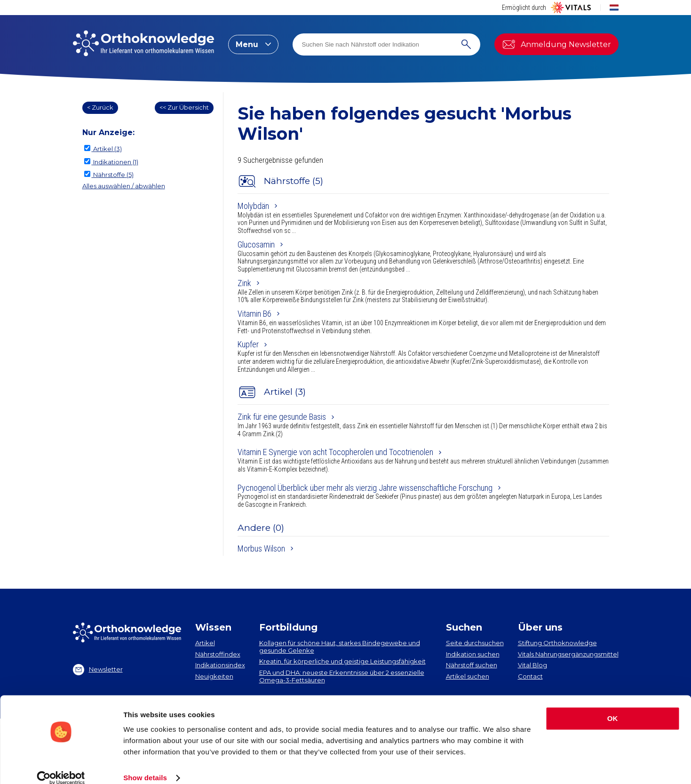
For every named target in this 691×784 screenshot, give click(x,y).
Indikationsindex (220, 665)
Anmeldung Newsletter (556, 44)
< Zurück (100, 107)
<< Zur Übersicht (184, 107)
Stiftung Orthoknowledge (557, 643)
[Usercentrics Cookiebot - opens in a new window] (61, 766)
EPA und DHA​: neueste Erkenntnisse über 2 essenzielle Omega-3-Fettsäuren (342, 676)
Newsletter (98, 670)
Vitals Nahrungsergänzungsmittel (568, 654)
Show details (145, 765)
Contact (530, 676)
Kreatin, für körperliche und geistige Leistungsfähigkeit (342, 661)
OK (613, 706)
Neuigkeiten (214, 676)
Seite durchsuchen (475, 643)
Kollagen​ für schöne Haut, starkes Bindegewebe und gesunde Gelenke (340, 647)
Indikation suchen (473, 654)
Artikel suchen (468, 676)
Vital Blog (532, 665)
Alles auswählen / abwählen (124, 186)
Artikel (205, 643)
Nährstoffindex (218, 654)
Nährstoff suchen (472, 665)
